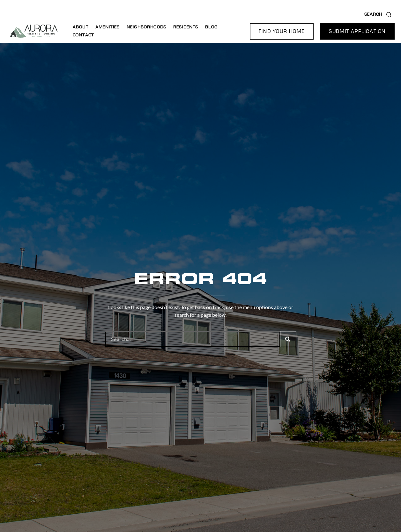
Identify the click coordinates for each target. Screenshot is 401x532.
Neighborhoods (146, 27)
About (81, 27)
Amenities (108, 27)
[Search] (288, 339)
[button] (282, 31)
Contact (83, 35)
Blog (211, 27)
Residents (186, 27)
